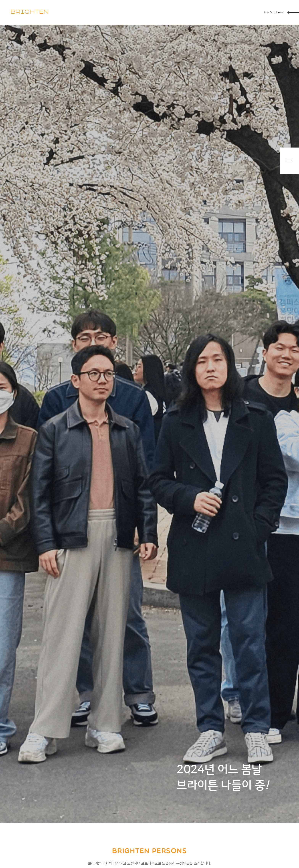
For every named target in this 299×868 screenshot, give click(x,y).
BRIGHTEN (30, 12)
